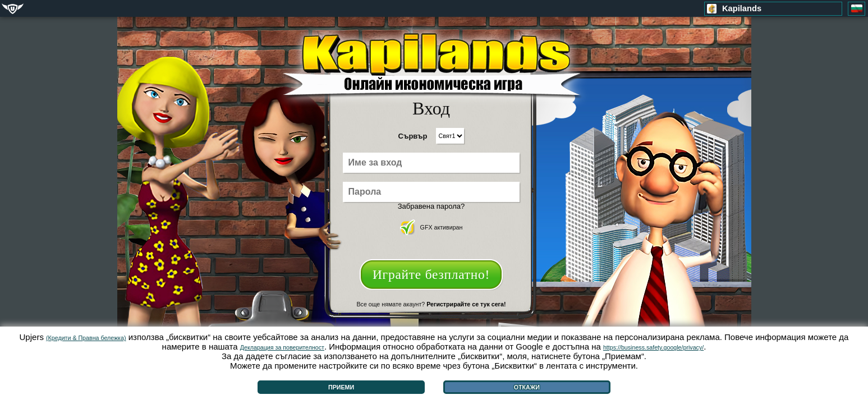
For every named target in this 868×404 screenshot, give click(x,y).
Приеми (341, 387)
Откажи (527, 387)
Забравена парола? (431, 206)
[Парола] (431, 192)
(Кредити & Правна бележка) (86, 338)
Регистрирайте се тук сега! (466, 304)
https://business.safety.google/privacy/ (653, 347)
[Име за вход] (431, 163)
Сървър (413, 136)
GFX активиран (431, 227)
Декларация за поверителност (282, 347)
